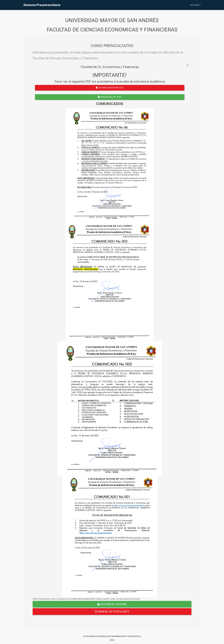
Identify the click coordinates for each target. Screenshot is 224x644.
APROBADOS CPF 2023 (110, 97)
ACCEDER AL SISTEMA (112, 604)
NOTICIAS (195, 5)
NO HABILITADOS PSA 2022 (110, 88)
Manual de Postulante (112, 611)
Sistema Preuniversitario (42, 5)
